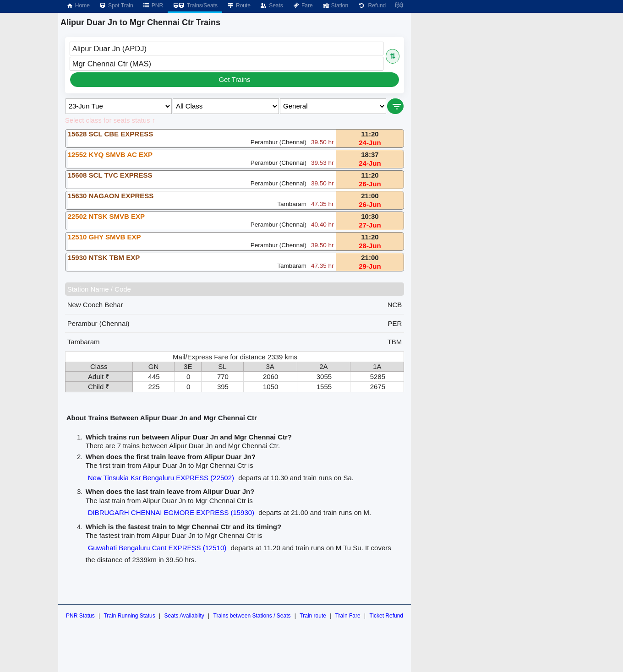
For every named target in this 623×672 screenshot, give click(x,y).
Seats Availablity (184, 616)
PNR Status (80, 616)
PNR (153, 5)
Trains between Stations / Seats (252, 616)
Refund (372, 5)
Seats (271, 5)
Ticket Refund (386, 616)
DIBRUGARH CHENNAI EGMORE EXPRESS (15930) (171, 512)
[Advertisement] (500, 77)
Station (335, 5)
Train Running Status (129, 616)
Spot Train (116, 5)
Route (239, 5)
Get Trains (234, 79)
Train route (313, 616)
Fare (303, 5)
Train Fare (348, 616)
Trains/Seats (195, 5)
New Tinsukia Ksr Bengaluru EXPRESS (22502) (161, 478)
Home (78, 5)
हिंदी (399, 5)
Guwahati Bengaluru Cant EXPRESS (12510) (157, 548)
